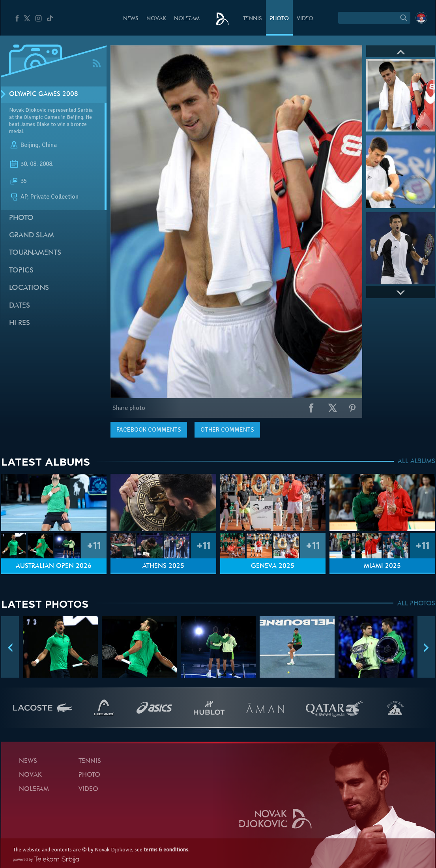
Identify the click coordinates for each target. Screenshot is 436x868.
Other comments (227, 430)
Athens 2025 (163, 566)
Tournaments (35, 253)
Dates (20, 306)
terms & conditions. (167, 850)
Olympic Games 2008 (44, 94)
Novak (156, 19)
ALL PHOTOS (416, 604)
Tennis (253, 19)
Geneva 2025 (273, 566)
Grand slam (32, 236)
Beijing (30, 145)
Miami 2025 (382, 566)
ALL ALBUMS (416, 462)
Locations (29, 288)
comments (149, 430)
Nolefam (187, 19)
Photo (279, 19)
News (131, 19)
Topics (21, 271)
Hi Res (20, 323)
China (49, 145)
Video (305, 19)
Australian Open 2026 (54, 566)
